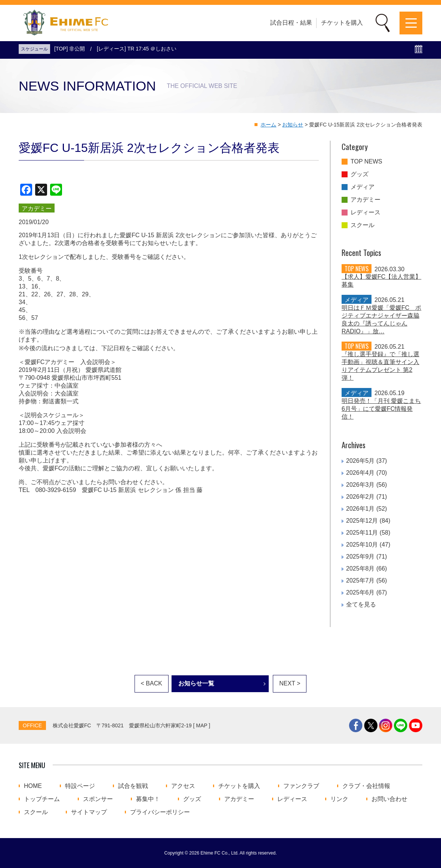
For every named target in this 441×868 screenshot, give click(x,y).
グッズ (360, 174)
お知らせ (293, 125)
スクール (363, 225)
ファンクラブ (301, 786)
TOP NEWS (366, 162)
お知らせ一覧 (196, 683)
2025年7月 (360, 580)
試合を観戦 (133, 786)
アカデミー (366, 200)
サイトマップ (89, 812)
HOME (33, 786)
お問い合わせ (389, 799)
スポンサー (98, 799)
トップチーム (42, 799)
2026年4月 (360, 473)
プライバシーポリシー (160, 812)
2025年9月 (360, 557)
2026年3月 (360, 485)
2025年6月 (360, 592)
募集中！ (148, 799)
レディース (366, 213)
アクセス (183, 786)
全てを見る (361, 604)
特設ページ (80, 786)
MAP (202, 725)
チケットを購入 (342, 23)
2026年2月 (360, 497)
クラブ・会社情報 (366, 786)
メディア (363, 187)
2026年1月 (360, 509)
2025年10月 (362, 545)
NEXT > (290, 683)
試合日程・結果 (291, 23)
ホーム (268, 125)
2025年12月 (362, 521)
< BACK (152, 683)
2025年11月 (362, 533)
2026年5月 (360, 461)
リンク (339, 799)
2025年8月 (360, 569)
